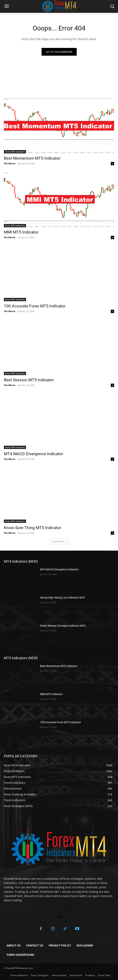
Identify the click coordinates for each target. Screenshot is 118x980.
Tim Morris (10, 163)
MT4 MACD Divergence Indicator (33, 454)
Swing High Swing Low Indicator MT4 (62, 598)
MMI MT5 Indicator (21, 232)
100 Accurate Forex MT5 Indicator (35, 306)
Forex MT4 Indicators (15, 447)
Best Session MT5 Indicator (29, 380)
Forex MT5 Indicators (15, 152)
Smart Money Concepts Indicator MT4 (63, 626)
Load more (59, 541)
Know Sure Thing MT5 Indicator (33, 528)
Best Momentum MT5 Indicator (32, 158)
